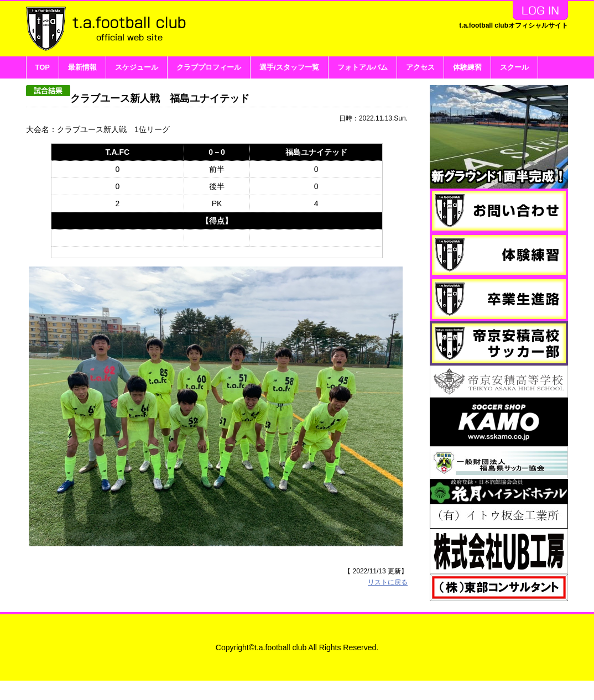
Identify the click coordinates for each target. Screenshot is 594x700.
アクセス (420, 67)
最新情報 (82, 67)
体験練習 (467, 67)
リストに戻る (388, 509)
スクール (514, 67)
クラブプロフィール (209, 67)
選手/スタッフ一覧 (289, 67)
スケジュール (137, 67)
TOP (43, 67)
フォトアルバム (363, 67)
